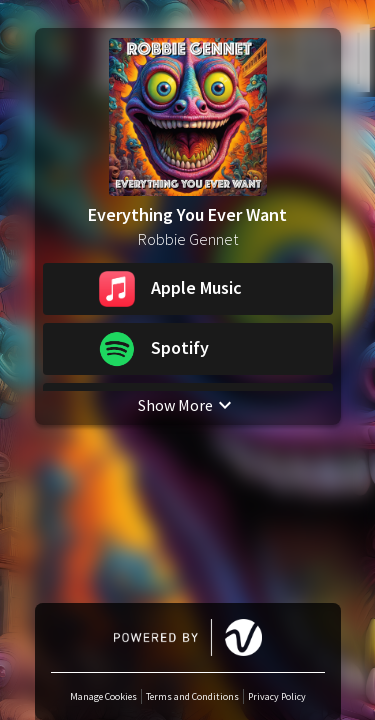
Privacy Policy (277, 696)
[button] (188, 289)
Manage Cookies (103, 696)
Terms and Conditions (192, 696)
